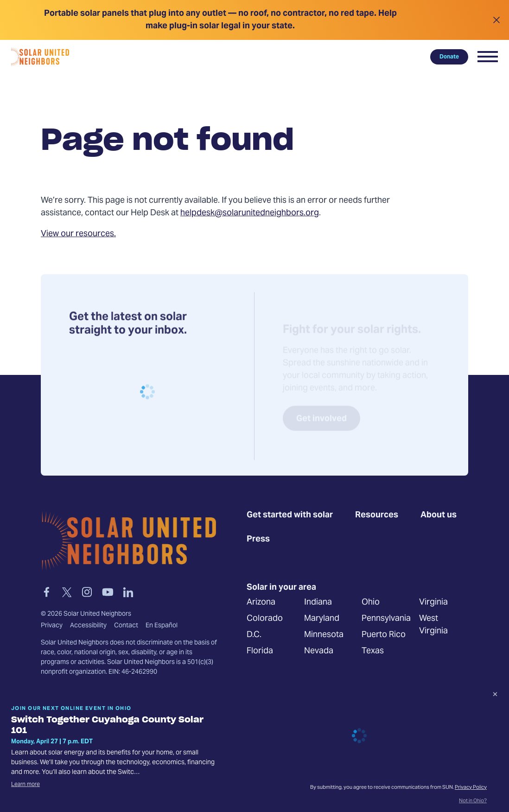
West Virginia (433, 625)
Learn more (25, 785)
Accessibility (88, 626)
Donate (449, 57)
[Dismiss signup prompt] (495, 696)
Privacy (52, 626)
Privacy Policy (471, 788)
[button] (488, 57)
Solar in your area (281, 588)
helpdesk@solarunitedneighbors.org (250, 213)
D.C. (254, 635)
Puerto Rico (384, 635)
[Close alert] (496, 20)
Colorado (265, 619)
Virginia (433, 603)
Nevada (319, 652)
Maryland (322, 619)
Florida (260, 652)
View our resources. (78, 234)
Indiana (318, 603)
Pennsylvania (386, 619)
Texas (373, 652)
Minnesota (324, 635)
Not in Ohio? (473, 801)
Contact (126, 626)
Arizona (261, 603)
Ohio (371, 603)
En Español (162, 626)
